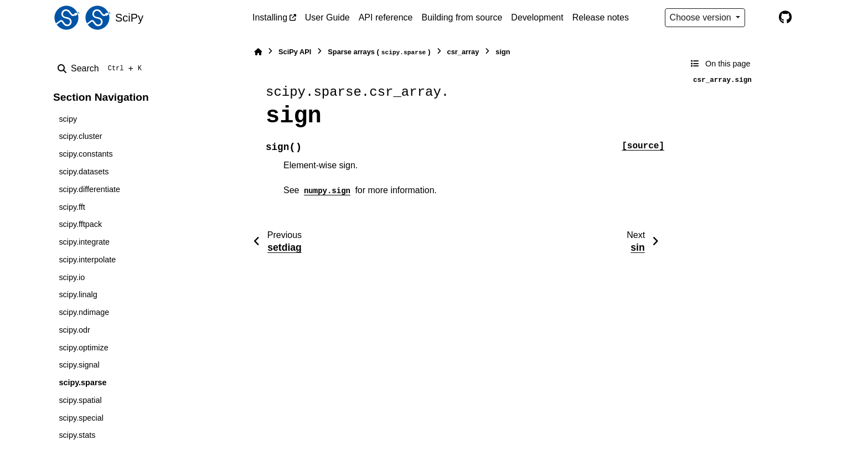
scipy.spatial (80, 400)
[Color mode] (762, 18)
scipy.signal (79, 365)
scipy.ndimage (84, 312)
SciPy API (295, 52)
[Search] (102, 69)
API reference (386, 17)
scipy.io (72, 277)
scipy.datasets (84, 172)
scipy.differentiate (89, 189)
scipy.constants (86, 154)
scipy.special (81, 418)
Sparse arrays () (379, 52)
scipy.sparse (82, 382)
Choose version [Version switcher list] (702, 17)
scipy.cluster (80, 136)
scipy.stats (77, 435)
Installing (270, 17)
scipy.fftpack (80, 224)
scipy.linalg (78, 294)
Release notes (601, 17)
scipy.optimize (83, 348)
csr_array (463, 52)
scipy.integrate (84, 242)
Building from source (462, 17)
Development (537, 17)
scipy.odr (74, 330)
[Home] (258, 52)
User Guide (327, 17)
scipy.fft (72, 207)
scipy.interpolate (87, 260)
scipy (68, 119)
